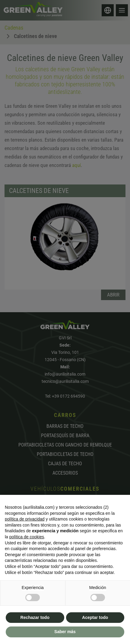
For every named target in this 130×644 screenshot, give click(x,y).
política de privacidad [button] (25, 519)
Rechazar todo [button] (35, 617)
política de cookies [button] (27, 537)
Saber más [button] (65, 632)
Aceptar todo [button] (95, 617)
